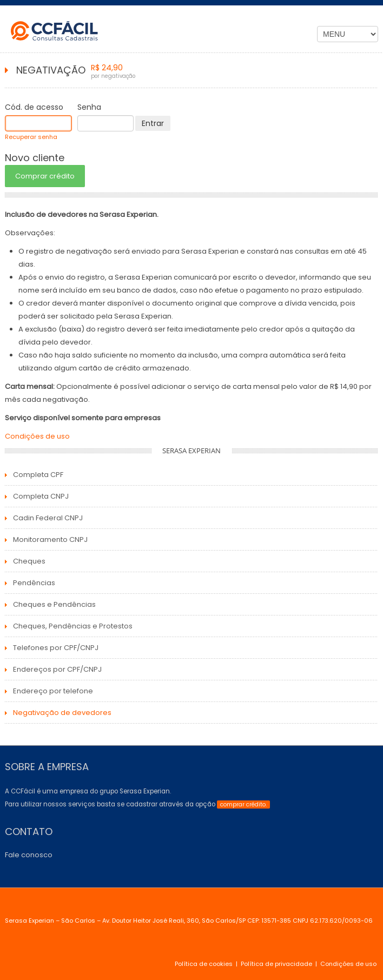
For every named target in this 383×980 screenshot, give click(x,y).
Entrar (153, 123)
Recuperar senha (31, 137)
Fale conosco (29, 855)
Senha (89, 107)
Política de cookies (204, 964)
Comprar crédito (45, 176)
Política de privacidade (276, 964)
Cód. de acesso (34, 107)
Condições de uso (37, 436)
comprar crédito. (243, 804)
